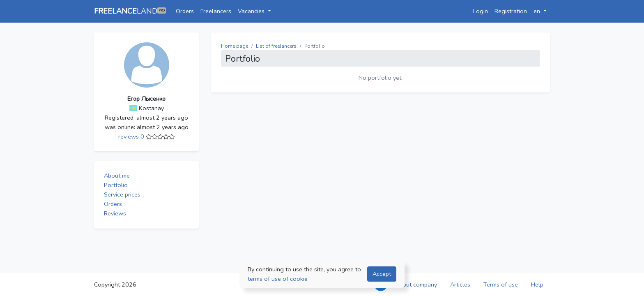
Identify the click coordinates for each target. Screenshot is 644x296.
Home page (235, 46)
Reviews (115, 213)
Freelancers (216, 11)
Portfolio (116, 185)
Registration (511, 11)
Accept (382, 274)
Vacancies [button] (252, 11)
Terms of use (501, 284)
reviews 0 (132, 136)
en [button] (538, 11)
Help (537, 284)
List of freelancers (276, 46)
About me (117, 176)
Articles (460, 284)
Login (481, 11)
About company (416, 284)
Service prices (122, 194)
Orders (185, 11)
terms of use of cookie (278, 279)
